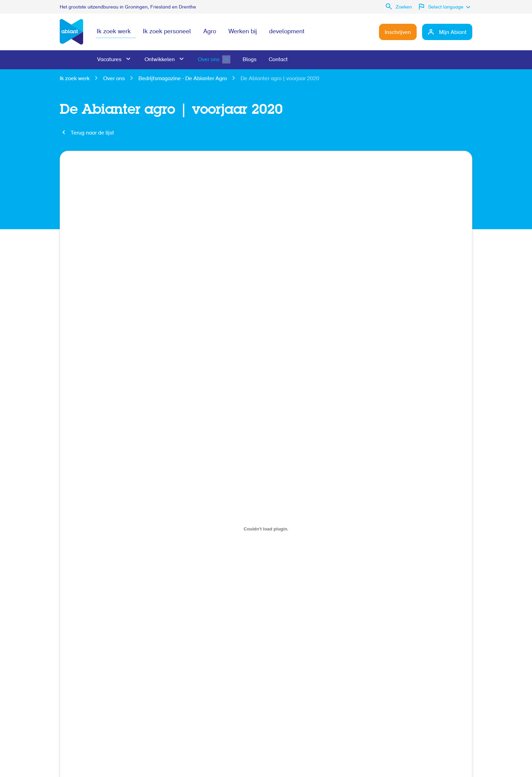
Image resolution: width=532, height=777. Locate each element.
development (287, 32)
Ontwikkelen (160, 60)
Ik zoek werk (114, 32)
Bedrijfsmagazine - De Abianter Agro (183, 79)
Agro (210, 32)
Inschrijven (398, 33)
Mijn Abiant (453, 33)
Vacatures (109, 60)
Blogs (250, 60)
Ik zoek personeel (167, 32)
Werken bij (243, 32)
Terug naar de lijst (92, 133)
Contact (278, 60)
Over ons (209, 60)
